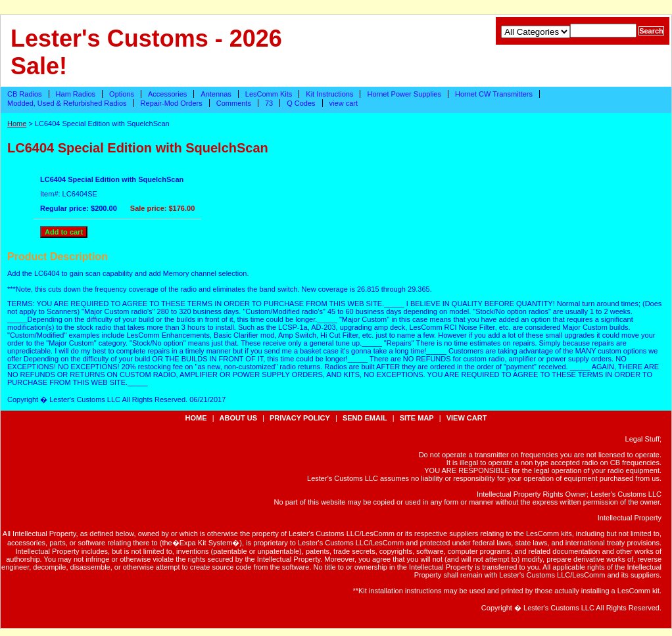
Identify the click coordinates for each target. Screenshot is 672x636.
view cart (344, 103)
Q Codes (301, 103)
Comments (234, 103)
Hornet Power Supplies (404, 94)
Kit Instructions (329, 94)
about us (238, 418)
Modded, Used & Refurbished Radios (67, 103)
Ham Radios (76, 94)
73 (269, 103)
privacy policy (300, 418)
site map (417, 418)
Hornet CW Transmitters (494, 94)
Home (17, 124)
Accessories (167, 94)
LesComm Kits (269, 94)
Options (122, 94)
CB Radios (25, 94)
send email (365, 418)
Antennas (216, 94)
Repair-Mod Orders (172, 103)
